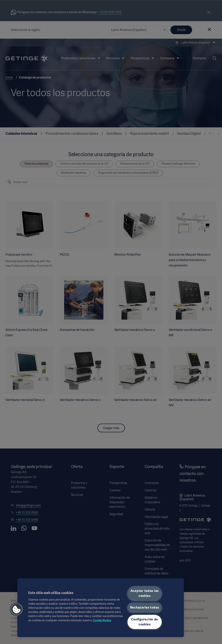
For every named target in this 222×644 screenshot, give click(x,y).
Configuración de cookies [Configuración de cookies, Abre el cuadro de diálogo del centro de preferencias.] (145, 622)
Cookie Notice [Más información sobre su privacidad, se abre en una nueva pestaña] (102, 620)
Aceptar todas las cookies (145, 593)
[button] (17, 609)
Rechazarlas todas (145, 607)
